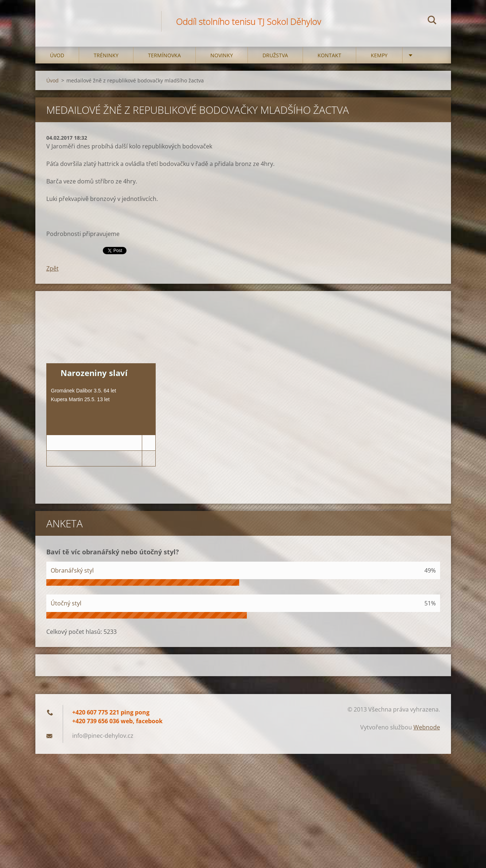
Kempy (379, 55)
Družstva (275, 55)
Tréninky (106, 55)
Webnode (427, 727)
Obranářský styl (72, 570)
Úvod (57, 55)
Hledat (432, 21)
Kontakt (329, 55)
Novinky (222, 55)
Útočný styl (66, 603)
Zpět (53, 268)
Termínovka (164, 55)
